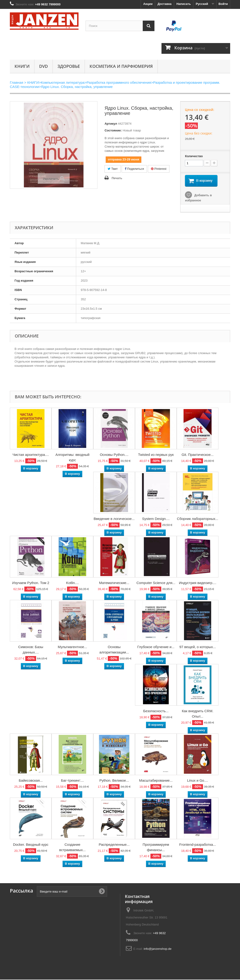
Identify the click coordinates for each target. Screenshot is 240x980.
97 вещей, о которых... (198, 647)
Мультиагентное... (73, 647)
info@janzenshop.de (158, 949)
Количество (194, 156)
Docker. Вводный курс (31, 845)
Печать (117, 178)
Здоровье (69, 66)
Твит (113, 169)
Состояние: (113, 130)
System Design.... (156, 519)
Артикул (111, 124)
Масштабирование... (156, 781)
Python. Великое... (114, 781)
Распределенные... (114, 845)
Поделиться (134, 169)
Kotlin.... (72, 583)
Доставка (165, 4)
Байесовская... (31, 781)
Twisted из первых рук (156, 455)
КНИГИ (22, 66)
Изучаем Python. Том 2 (31, 583)
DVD (43, 66)
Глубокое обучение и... (156, 647)
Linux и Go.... (197, 781)
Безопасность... (156, 711)
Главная (17, 82)
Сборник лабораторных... (198, 519)
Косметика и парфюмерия (121, 66)
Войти (223, 4)
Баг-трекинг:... (72, 781)
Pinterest (159, 169)
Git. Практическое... (198, 455)
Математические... (114, 583)
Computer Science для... (156, 583)
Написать (184, 4)
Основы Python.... (114, 455)
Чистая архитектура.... (31, 455)
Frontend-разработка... (198, 845)
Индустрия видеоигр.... (197, 583)
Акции (148, 4)
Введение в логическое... (114, 519)
